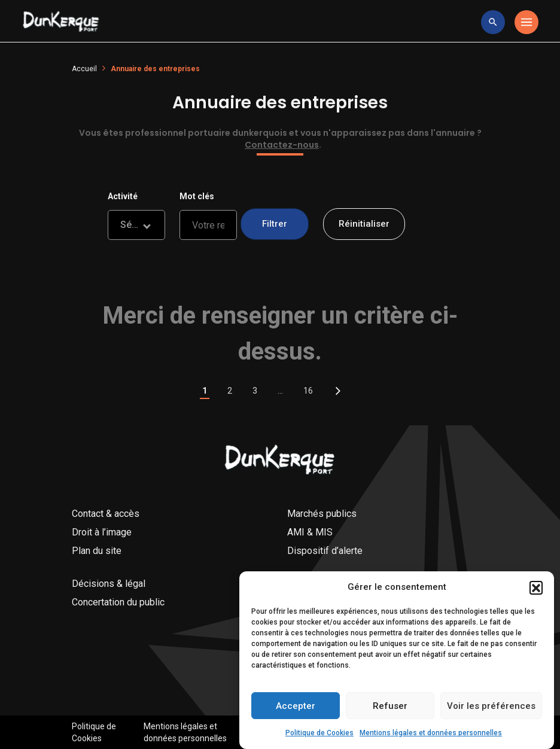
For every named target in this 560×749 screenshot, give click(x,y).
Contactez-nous (282, 145)
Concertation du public (118, 602)
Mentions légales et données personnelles (431, 736)
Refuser (390, 710)
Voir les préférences (491, 710)
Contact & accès (106, 514)
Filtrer (275, 224)
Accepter (296, 710)
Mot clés (197, 196)
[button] (536, 591)
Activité (123, 196)
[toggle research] (493, 22)
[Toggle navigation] (526, 22)
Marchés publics (322, 514)
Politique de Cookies (319, 736)
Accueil (84, 69)
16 (308, 391)
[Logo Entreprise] (61, 22)
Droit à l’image (102, 532)
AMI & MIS (310, 532)
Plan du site (97, 551)
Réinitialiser (364, 224)
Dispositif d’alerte (325, 551)
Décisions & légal (109, 584)
